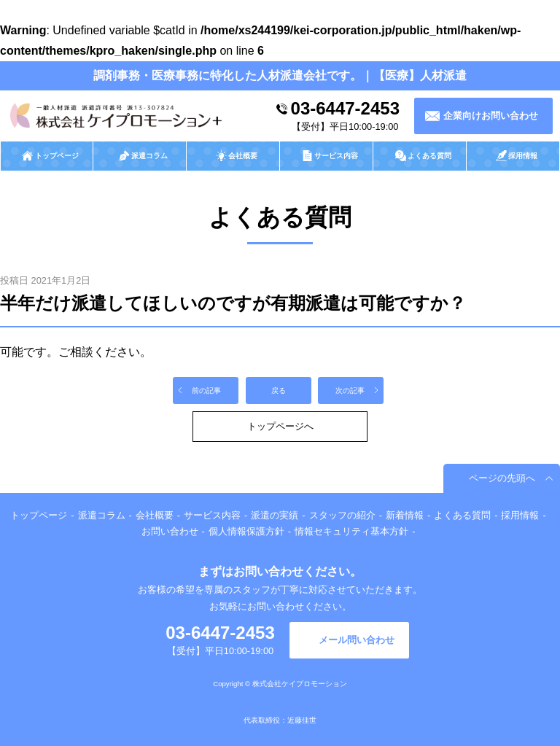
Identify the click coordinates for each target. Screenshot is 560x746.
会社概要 (155, 515)
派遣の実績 (275, 515)
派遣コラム (102, 515)
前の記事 (206, 391)
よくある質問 (462, 515)
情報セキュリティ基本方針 (351, 531)
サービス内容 (212, 515)
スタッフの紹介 (342, 515)
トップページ (39, 515)
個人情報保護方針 (246, 531)
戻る (279, 391)
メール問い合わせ (357, 640)
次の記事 (350, 391)
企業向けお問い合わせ (491, 116)
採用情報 (520, 515)
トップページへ (280, 426)
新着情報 (405, 515)
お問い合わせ (170, 531)
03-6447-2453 (345, 108)
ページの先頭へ (502, 478)
